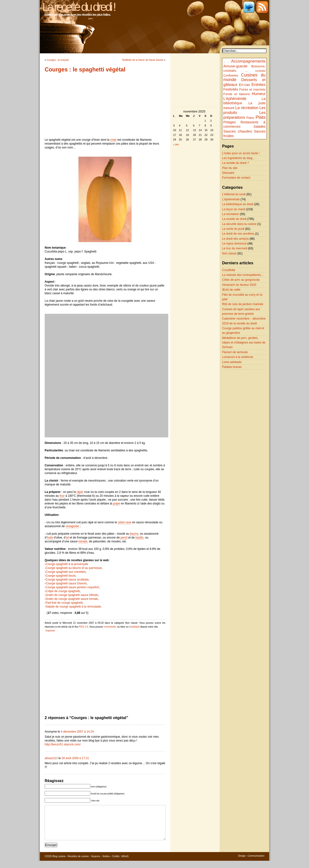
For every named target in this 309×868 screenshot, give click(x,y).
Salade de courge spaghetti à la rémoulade (73, 607)
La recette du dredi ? (235, 163)
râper (80, 492)
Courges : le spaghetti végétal (85, 70)
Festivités (231, 89)
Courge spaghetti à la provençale (67, 564)
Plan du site (230, 168)
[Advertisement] (105, 105)
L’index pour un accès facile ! (241, 153)
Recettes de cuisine (78, 864)
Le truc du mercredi (235, 248)
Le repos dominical (234, 244)
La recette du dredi (234, 219)
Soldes (106, 864)
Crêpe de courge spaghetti (63, 591)
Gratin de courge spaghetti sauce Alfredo (72, 595)
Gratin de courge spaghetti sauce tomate (72, 599)
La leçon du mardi (234, 209)
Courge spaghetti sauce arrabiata (67, 580)
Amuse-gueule (235, 66)
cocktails (260, 71)
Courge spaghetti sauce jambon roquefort (72, 587)
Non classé (229, 253)
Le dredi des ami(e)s (235, 239)
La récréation (247, 108)
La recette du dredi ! (79, 7)
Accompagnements (248, 61)
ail (67, 538)
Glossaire (228, 173)
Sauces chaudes (238, 131)
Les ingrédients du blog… (239, 158)
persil (124, 538)
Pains (250, 118)
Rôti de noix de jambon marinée (243, 304)
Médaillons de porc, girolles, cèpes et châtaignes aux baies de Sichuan (244, 343)
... (224, 62)
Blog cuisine (59, 864)
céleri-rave (125, 522)
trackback (134, 627)
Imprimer (50, 631)
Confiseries (231, 76)
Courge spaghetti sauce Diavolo (66, 583)
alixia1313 (51, 758)
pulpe (116, 504)
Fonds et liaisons (237, 94)
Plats (261, 117)
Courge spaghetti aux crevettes (66, 572)
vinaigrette (72, 526)
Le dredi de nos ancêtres (238, 234)
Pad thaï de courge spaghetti (64, 603)
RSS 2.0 (83, 627)
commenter (110, 627)
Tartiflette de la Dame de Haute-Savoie (143, 60)
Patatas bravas (232, 367)
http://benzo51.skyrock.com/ (63, 744)
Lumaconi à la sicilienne (238, 357)
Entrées (259, 85)
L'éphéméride (235, 99)
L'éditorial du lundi (234, 194)
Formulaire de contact (236, 178)
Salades (260, 127)
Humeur (259, 94)
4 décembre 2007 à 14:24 (77, 732)
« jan (176, 144)
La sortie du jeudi (233, 229)
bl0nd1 (125, 864)
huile (50, 538)
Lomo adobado (232, 362)
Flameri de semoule (235, 352)
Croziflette (229, 270)
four (62, 496)
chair (113, 140)
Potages (230, 122)
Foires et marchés (252, 89)
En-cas (245, 85)
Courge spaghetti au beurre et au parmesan (74, 568)
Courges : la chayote (58, 60)
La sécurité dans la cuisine (239, 224)
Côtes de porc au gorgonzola (241, 280)
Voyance (95, 864)
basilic (139, 538)
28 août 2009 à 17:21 (75, 758)
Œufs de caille (231, 290)
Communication (256, 863)
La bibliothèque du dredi (238, 204)
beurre (134, 534)
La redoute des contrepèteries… (243, 275)
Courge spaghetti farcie (61, 576)
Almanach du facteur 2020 (239, 285)
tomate (83, 541)
